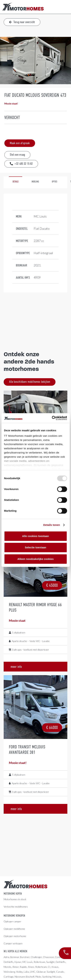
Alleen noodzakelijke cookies (36, 559)
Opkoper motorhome (15, 936)
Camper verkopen (13, 943)
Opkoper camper (12, 921)
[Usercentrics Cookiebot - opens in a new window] (52, 418)
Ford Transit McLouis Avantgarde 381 (27, 750)
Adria (6, 957)
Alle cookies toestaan (35, 536)
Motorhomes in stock (15, 899)
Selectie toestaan (35, 547)
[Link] (23, 7)
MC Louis (28, 962)
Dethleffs (9, 962)
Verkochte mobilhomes (16, 907)
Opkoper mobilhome (14, 929)
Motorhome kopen (13, 894)
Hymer (18, 962)
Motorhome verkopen (14, 916)
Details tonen (52, 525)
